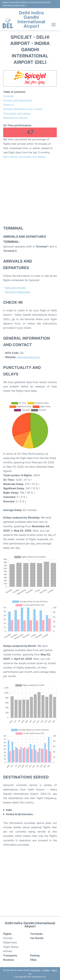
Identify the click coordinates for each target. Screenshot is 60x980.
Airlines (8, 951)
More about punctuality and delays (24, 157)
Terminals (36, 934)
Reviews (9, 960)
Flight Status (11, 947)
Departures (10, 942)
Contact (46, 970)
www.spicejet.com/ (29, 357)
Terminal (8, 96)
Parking (35, 955)
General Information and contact (23, 109)
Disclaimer (36, 970)
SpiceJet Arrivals (15, 288)
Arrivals (8, 938)
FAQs (33, 960)
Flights (7, 934)
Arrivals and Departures (18, 100)
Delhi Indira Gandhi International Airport (31, 19)
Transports (10, 955)
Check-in (9, 105)
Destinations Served (15, 118)
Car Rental (37, 938)
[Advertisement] (30, 192)
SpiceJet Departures (18, 292)
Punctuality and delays (17, 114)
